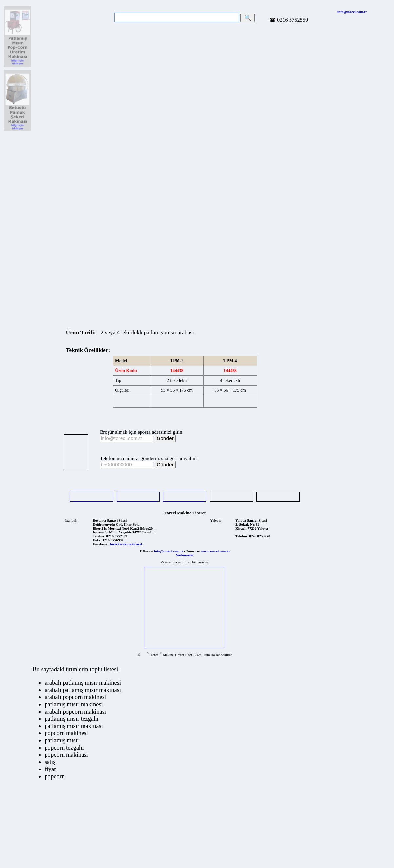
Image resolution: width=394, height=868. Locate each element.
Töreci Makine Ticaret (185, 513)
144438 (177, 371)
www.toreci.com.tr (216, 551)
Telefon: (99, 536)
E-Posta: (146, 551)
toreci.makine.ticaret (126, 544)
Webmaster (185, 555)
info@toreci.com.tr (352, 12)
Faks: (97, 540)
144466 (230, 371)
